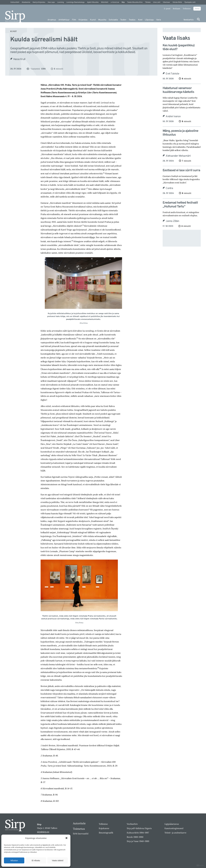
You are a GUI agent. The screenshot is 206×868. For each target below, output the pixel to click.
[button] (66, 838)
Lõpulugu (149, 20)
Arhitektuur (64, 20)
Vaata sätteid (58, 860)
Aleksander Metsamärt (178, 156)
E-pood (167, 9)
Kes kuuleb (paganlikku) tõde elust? (179, 47)
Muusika (102, 20)
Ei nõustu (36, 860)
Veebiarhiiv (189, 20)
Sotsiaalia (113, 20)
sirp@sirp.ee (43, 832)
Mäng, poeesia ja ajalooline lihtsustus (180, 133)
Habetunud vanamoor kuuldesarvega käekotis (178, 90)
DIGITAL (200, 865)
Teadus (132, 20)
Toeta (197, 9)
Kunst (93, 20)
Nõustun (14, 860)
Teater (123, 20)
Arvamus (52, 20)
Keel (140, 20)
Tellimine (187, 9)
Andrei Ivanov (173, 117)
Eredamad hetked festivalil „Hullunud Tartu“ (180, 205)
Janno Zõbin (172, 221)
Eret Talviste (172, 74)
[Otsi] (198, 19)
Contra (169, 188)
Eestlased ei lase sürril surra (181, 171)
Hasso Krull (19, 59)
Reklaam (177, 9)
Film (74, 20)
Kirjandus (83, 20)
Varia (159, 20)
